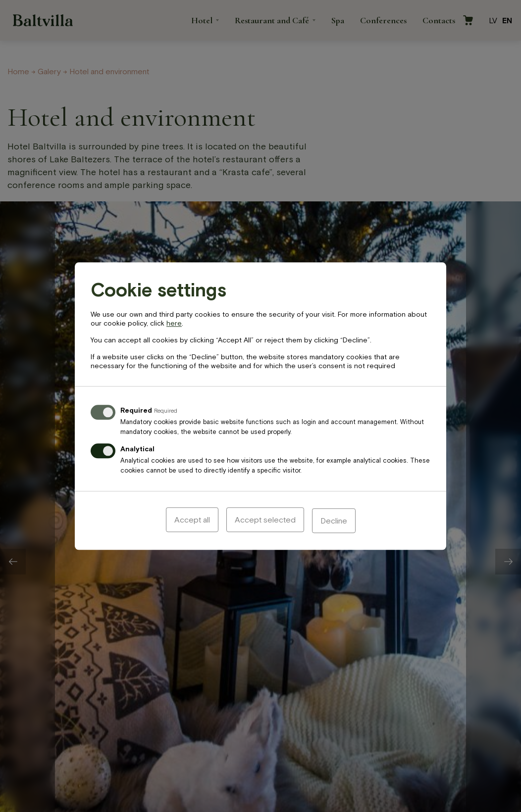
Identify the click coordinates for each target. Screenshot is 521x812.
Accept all (192, 521)
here (174, 324)
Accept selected (265, 521)
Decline (334, 521)
